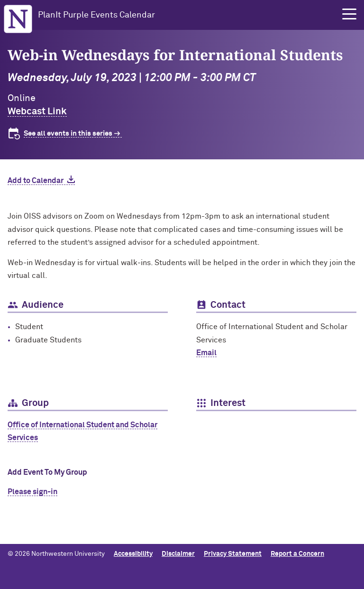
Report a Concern (297, 554)
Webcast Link (37, 111)
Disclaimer (178, 554)
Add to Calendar (36, 181)
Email (206, 353)
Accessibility (133, 554)
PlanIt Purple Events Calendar (96, 15)
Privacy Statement (233, 554)
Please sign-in (32, 492)
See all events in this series (68, 133)
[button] (349, 14)
